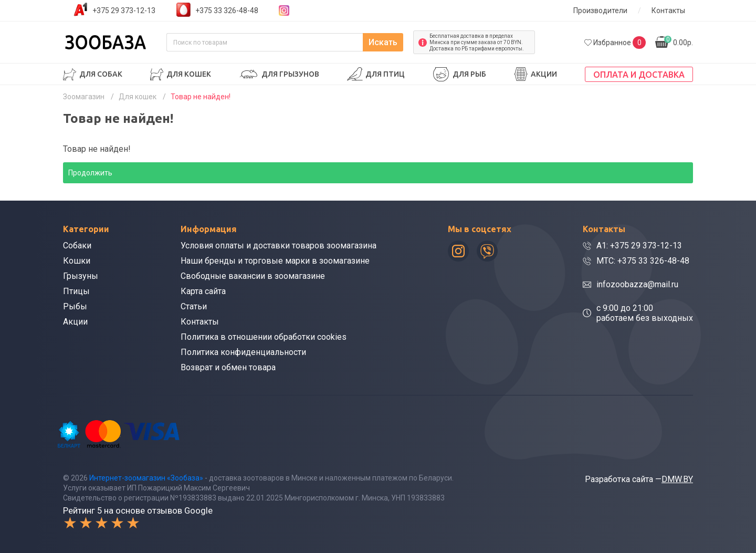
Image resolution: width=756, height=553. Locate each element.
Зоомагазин (84, 97)
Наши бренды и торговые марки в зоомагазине (275, 261)
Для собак (101, 74)
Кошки (77, 261)
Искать (383, 42)
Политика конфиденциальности (243, 352)
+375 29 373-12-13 (124, 11)
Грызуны (81, 276)
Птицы (76, 291)
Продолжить (90, 173)
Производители (600, 11)
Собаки (77, 246)
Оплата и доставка (639, 75)
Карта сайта (203, 291)
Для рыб (469, 74)
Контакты (668, 11)
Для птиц (385, 74)
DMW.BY (677, 479)
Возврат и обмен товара (228, 367)
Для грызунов (290, 74)
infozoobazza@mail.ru (637, 284)
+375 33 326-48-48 (227, 11)
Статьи (194, 306)
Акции (544, 74)
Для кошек (189, 74)
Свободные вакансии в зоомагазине (253, 276)
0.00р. (679, 41)
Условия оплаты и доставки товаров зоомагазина (279, 246)
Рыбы (75, 306)
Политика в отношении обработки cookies (264, 337)
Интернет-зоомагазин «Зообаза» (146, 478)
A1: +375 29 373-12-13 (639, 246)
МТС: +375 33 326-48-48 (643, 261)
